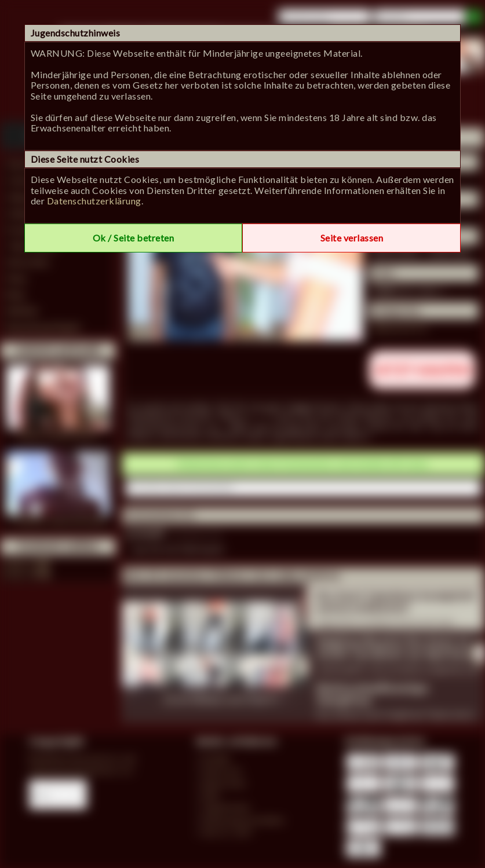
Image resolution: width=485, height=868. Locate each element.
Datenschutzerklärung (94, 201)
